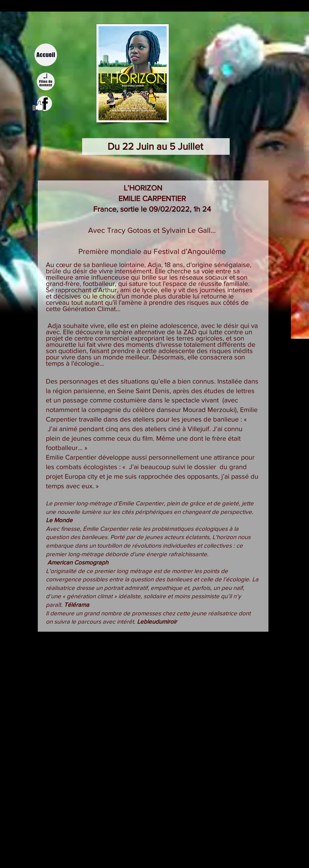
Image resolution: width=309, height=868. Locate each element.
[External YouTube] (155, 683)
